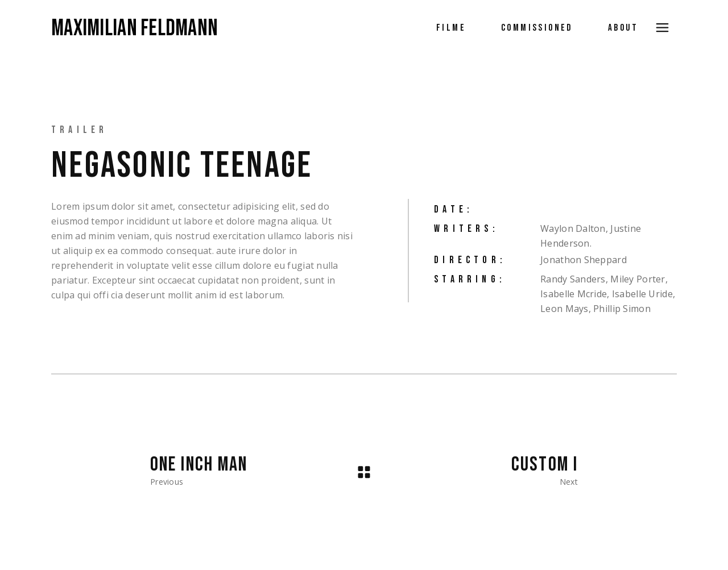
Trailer (79, 130)
